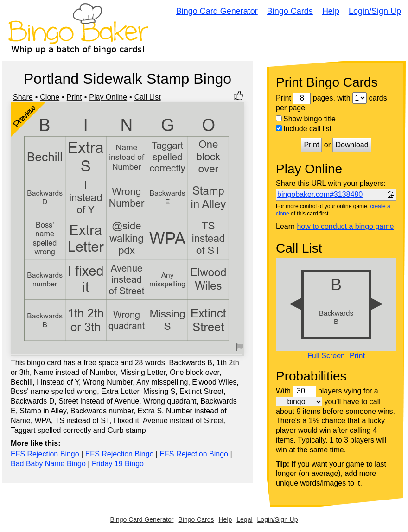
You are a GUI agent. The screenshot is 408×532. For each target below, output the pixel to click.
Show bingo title (306, 119)
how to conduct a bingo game (345, 226)
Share (23, 97)
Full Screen (326, 356)
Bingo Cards (290, 11)
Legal (244, 519)
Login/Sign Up (375, 11)
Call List (148, 97)
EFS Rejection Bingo (45, 454)
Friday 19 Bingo (118, 464)
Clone (50, 97)
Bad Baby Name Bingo (48, 464)
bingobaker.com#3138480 (320, 194)
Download (352, 145)
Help (331, 11)
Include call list (304, 129)
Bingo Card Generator (217, 11)
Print (74, 97)
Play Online (108, 97)
